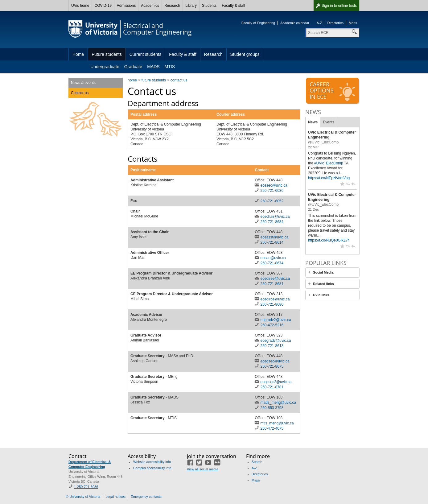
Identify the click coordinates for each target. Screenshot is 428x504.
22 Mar (313, 147)
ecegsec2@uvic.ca (276, 382)
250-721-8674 (272, 263)
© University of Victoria (83, 497)
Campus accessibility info (152, 468)
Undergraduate (105, 67)
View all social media (203, 469)
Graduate (133, 67)
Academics (150, 6)
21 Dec (313, 209)
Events (329, 122)
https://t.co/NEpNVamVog (329, 178)
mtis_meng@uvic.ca (277, 423)
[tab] (332, 273)
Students (209, 6)
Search (257, 462)
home (132, 80)
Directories (336, 23)
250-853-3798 (272, 408)
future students (154, 80)
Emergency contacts (146, 497)
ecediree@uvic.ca (275, 279)
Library (191, 6)
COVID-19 (103, 6)
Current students (146, 54)
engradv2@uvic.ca (276, 320)
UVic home (80, 6)
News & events (83, 83)
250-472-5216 (272, 325)
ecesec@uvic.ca (274, 185)
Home (78, 54)
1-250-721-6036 (86, 487)
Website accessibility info (152, 462)
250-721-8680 (272, 304)
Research (172, 6)
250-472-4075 (272, 428)
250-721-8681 (272, 284)
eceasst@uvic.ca (274, 237)
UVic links (321, 295)
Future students (107, 54)
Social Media (323, 272)
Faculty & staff (233, 6)
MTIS (170, 67)
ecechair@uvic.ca (275, 217)
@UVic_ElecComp (323, 142)
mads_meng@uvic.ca (278, 403)
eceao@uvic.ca (273, 258)
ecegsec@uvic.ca (275, 361)
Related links (323, 284)
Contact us (80, 93)
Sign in (339, 6)
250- (272, 346)
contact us (179, 80)
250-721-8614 (272, 242)
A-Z (319, 23)
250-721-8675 (272, 366)
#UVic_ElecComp (329, 163)
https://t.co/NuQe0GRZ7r (329, 240)
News (313, 122)
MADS (153, 67)
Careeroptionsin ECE (333, 91)
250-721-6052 (272, 201)
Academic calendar (295, 23)
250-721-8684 (272, 222)
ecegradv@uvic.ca (276, 341)
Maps (353, 23)
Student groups (245, 54)
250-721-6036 (272, 191)
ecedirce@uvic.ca (275, 299)
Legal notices (115, 497)
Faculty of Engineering (258, 23)
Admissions (126, 6)
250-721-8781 (272, 387)
